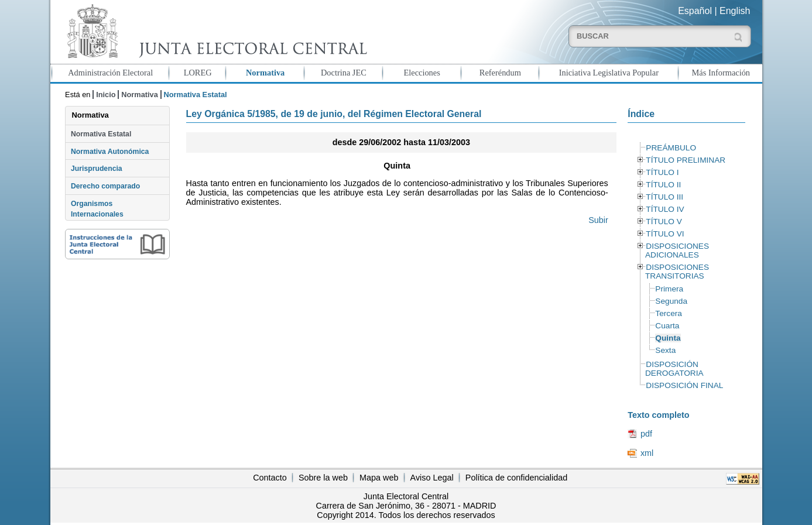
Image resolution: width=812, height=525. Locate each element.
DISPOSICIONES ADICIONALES (677, 251)
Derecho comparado (105, 186)
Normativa (265, 73)
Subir (598, 220)
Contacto (270, 478)
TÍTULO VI (665, 234)
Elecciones (422, 73)
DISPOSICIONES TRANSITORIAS (677, 272)
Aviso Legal (432, 478)
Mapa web (379, 478)
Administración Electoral (110, 73)
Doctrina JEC (344, 73)
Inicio (106, 95)
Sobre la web (323, 478)
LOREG (198, 73)
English (735, 11)
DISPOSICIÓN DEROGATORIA (674, 369)
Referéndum (500, 73)
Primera (669, 289)
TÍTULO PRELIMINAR (686, 160)
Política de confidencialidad (516, 478)
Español (695, 11)
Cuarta (667, 326)
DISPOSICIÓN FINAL (684, 385)
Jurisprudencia (97, 169)
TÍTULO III (664, 197)
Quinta (668, 338)
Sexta (665, 350)
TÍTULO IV (665, 209)
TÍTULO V (664, 222)
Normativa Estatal (101, 134)
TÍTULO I (662, 172)
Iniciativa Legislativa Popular (609, 73)
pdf (646, 434)
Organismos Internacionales (97, 209)
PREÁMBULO (671, 148)
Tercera (669, 313)
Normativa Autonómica (110, 152)
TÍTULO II (663, 185)
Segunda (671, 301)
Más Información (721, 73)
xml (647, 453)
